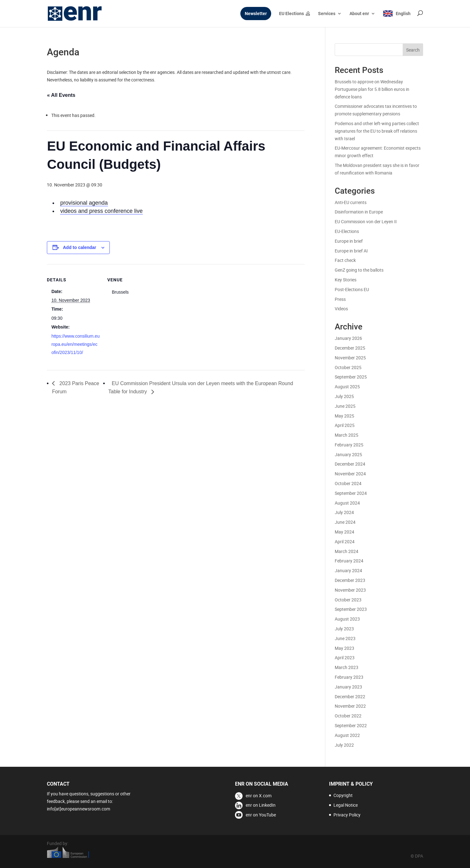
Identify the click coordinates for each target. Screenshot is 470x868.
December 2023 (350, 580)
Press (340, 299)
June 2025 (345, 406)
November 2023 (350, 590)
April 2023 (345, 658)
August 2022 (347, 735)
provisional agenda (84, 203)
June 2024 (345, 522)
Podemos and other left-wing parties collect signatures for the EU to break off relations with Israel (377, 131)
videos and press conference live (101, 211)
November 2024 (350, 474)
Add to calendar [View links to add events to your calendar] (80, 247)
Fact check (345, 260)
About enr (359, 14)
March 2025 (347, 435)
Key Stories (346, 280)
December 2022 (350, 697)
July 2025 (344, 396)
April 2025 (345, 425)
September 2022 (351, 725)
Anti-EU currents (351, 202)
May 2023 (344, 648)
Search (413, 50)
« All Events (61, 95)
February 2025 (349, 445)
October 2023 (348, 600)
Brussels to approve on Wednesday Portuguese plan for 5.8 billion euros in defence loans (372, 89)
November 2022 (350, 706)
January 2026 (348, 338)
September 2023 (351, 609)
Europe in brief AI (351, 251)
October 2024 (348, 483)
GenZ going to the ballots (359, 270)
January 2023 (348, 687)
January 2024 (348, 570)
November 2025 (350, 358)
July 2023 (344, 629)
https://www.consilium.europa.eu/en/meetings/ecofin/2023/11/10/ (75, 344)
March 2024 (347, 551)
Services (327, 14)
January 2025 (348, 454)
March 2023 (347, 667)
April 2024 (345, 542)
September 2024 (351, 493)
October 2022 (348, 716)
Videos (341, 309)
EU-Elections (347, 231)
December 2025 (350, 348)
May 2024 (344, 532)
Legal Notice (346, 805)
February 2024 (349, 561)
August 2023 (347, 619)
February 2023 (349, 677)
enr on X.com (259, 796)
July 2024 (344, 512)
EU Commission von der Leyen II (366, 221)
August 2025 (347, 387)
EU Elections (291, 14)
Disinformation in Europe (359, 212)
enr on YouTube (261, 815)
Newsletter (256, 14)
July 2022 (344, 745)
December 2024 (350, 464)
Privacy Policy (347, 815)
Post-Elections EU (352, 289)
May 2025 (344, 416)
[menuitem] (397, 19)
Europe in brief (349, 241)
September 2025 (351, 377)
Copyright (343, 795)
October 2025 (348, 367)
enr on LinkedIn (261, 805)
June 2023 (345, 638)
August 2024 (347, 503)
